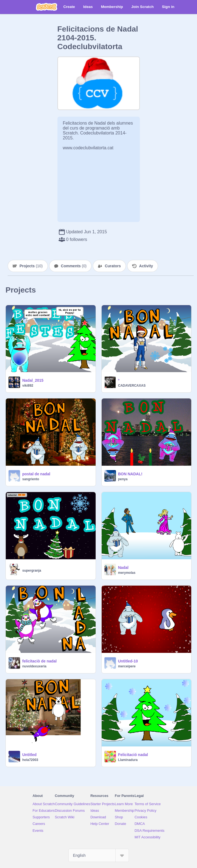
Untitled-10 (128, 661)
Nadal (123, 568)
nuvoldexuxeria (34, 666)
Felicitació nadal (133, 755)
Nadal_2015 (33, 380)
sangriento (31, 479)
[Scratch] (47, 7)
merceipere (127, 666)
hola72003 (30, 760)
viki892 (28, 386)
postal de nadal (36, 474)
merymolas (127, 573)
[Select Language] (99, 855)
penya (123, 479)
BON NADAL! (130, 474)
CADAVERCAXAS (132, 386)
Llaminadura (128, 760)
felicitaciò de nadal (39, 661)
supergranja (32, 571)
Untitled (29, 755)
